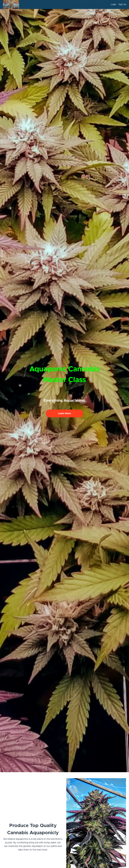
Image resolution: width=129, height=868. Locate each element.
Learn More (64, 413)
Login (114, 4)
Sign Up (122, 4)
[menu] (117, 4)
